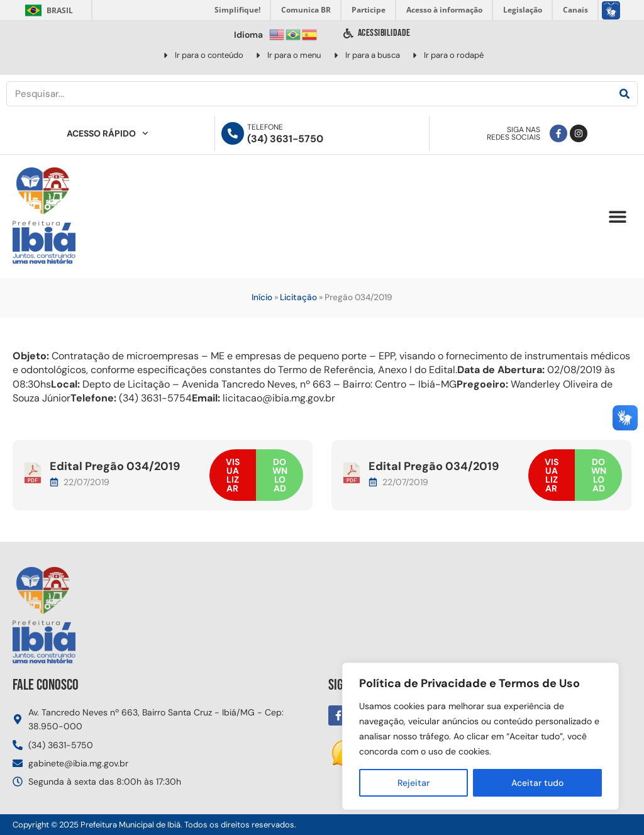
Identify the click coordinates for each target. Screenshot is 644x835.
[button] (617, 217)
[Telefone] (233, 133)
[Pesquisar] (625, 94)
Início (262, 297)
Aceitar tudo (537, 783)
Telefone (265, 127)
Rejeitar (414, 783)
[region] (480, 736)
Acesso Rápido (108, 133)
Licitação (298, 297)
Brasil (47, 10)
